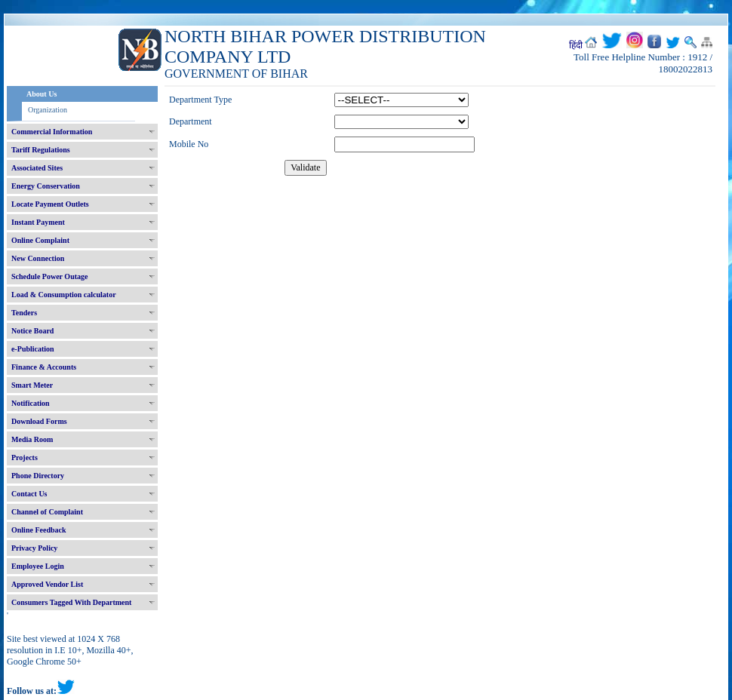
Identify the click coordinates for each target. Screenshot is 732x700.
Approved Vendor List (47, 584)
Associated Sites (37, 168)
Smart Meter (32, 385)
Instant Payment (38, 222)
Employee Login (38, 566)
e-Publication (33, 349)
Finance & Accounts (44, 367)
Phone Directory (38, 476)
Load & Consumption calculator (64, 295)
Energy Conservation (46, 186)
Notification (31, 403)
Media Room (32, 439)
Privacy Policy (34, 548)
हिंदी (576, 45)
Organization (48, 110)
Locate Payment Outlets (50, 204)
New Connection (38, 258)
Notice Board (32, 331)
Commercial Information (52, 132)
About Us (42, 94)
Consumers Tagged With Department (71, 602)
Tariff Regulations (41, 150)
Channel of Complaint (47, 512)
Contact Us (29, 494)
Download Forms (39, 421)
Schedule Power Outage (49, 276)
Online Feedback (39, 530)
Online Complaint (40, 240)
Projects (25, 457)
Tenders (24, 313)
